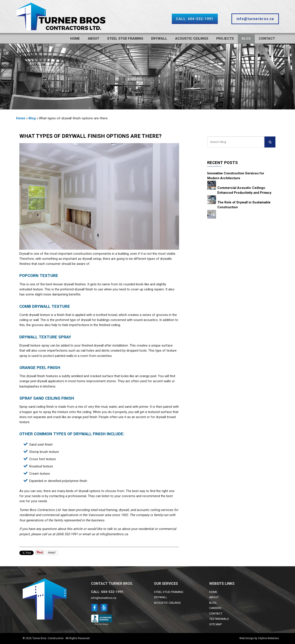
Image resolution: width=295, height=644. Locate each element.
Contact (267, 39)
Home (75, 39)
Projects (225, 39)
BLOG (213, 603)
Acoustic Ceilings (192, 39)
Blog (246, 39)
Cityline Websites (268, 638)
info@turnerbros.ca (255, 19)
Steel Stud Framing (125, 39)
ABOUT (214, 597)
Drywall (159, 39)
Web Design (247, 638)
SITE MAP (216, 624)
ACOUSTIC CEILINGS (167, 603)
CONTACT (216, 613)
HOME (213, 592)
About (93, 39)
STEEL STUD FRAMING (169, 592)
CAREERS (215, 608)
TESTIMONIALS (219, 619)
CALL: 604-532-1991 (195, 19)
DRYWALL (161, 597)
